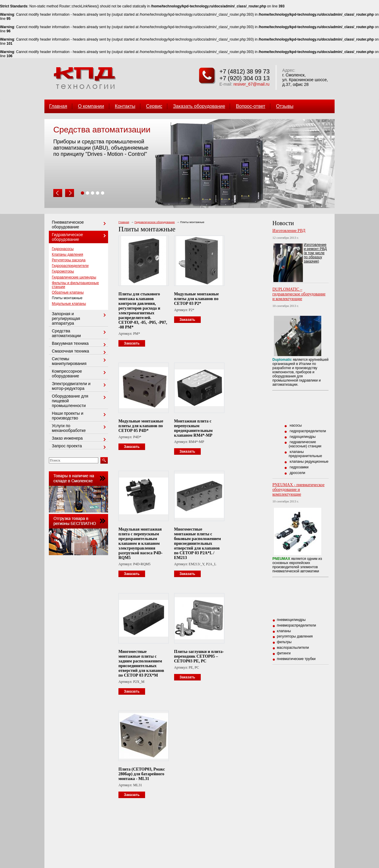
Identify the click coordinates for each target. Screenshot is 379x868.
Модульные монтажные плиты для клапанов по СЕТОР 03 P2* (196, 299)
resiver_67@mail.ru (251, 84)
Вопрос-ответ (251, 106)
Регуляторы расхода (69, 260)
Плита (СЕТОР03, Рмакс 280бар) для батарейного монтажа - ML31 (142, 774)
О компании (91, 106)
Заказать (132, 343)
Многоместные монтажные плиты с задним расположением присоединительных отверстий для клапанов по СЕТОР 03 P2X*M (141, 663)
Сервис (154, 106)
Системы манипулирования (80, 361)
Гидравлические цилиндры (74, 277)
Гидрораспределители (70, 266)
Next (70, 193)
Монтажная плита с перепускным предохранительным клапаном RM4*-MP (193, 428)
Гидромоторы (63, 271)
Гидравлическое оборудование (155, 222)
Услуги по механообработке (80, 428)
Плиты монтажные (67, 298)
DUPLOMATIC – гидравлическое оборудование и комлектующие (299, 294)
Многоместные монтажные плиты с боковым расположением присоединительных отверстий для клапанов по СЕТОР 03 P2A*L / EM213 (197, 543)
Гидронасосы (63, 249)
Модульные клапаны (69, 304)
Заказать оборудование (199, 106)
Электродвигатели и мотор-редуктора (80, 386)
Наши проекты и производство (80, 416)
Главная (58, 106)
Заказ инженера (80, 439)
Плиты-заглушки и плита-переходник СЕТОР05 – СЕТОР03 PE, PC (199, 656)
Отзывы (285, 106)
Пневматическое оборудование (80, 225)
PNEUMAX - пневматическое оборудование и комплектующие (298, 490)
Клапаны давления (68, 254)
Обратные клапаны (68, 292)
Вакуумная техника (80, 344)
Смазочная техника (80, 351)
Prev (58, 193)
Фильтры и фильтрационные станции (75, 285)
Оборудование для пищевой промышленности (80, 401)
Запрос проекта (80, 446)
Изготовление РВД (289, 231)
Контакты (125, 106)
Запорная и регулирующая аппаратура (80, 318)
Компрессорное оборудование (80, 374)
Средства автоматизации (80, 333)
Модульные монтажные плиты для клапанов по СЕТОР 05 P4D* (141, 426)
